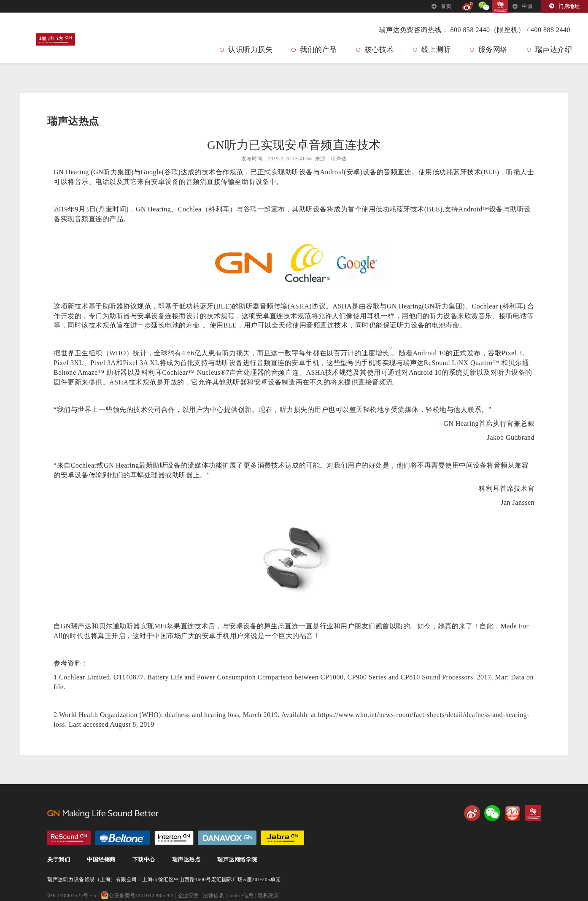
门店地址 (569, 6)
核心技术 (379, 50)
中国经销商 (101, 860)
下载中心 (144, 860)
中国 (527, 6)
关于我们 (59, 860)
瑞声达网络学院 (237, 860)
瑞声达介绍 (554, 50)
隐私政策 (268, 896)
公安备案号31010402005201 (137, 896)
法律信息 (213, 896)
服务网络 (493, 50)
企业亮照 (189, 896)
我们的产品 (318, 50)
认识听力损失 (250, 50)
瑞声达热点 (186, 860)
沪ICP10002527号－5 (72, 896)
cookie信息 (241, 896)
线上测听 (436, 50)
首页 (446, 6)
